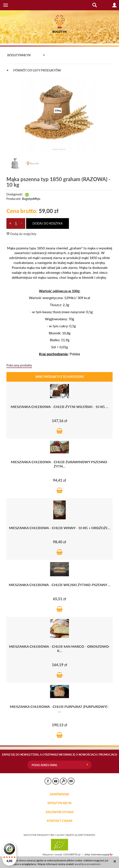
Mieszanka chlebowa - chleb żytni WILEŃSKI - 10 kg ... (59, 407)
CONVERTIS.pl (72, 854)
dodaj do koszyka (48, 223)
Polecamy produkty (19, 365)
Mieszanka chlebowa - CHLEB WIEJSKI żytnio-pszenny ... (60, 585)
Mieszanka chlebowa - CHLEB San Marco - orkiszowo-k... (59, 648)
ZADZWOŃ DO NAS (60, 812)
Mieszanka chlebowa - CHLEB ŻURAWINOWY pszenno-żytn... (60, 464)
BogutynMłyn (31, 199)
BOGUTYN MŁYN (59, 803)
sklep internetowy (98, 854)
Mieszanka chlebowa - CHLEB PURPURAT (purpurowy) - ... (60, 709)
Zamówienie (59, 794)
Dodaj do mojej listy (21, 234)
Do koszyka (59, 431)
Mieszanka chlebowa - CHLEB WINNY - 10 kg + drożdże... (60, 528)
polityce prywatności (89, 864)
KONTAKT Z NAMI (60, 821)
